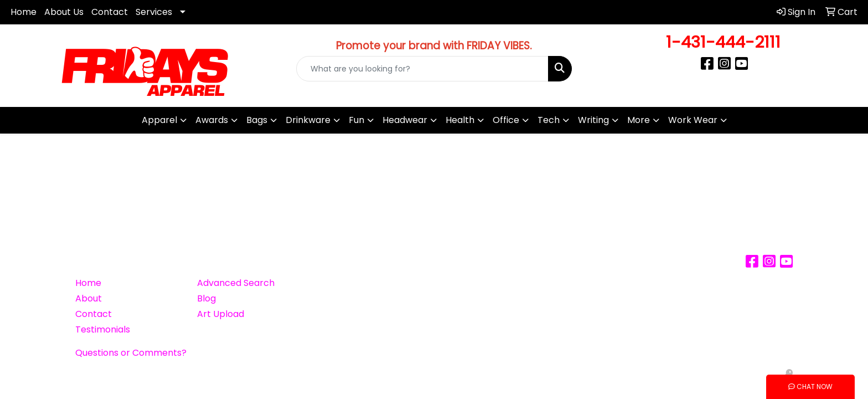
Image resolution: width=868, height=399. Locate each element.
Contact (110, 12)
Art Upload (221, 314)
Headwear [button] (405, 120)
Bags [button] (257, 120)
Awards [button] (212, 120)
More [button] (639, 120)
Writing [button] (593, 120)
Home (24, 12)
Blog (206, 298)
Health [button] (460, 120)
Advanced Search (236, 283)
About (89, 298)
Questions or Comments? (131, 353)
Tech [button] (549, 120)
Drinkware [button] (308, 120)
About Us (64, 12)
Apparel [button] (159, 120)
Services (154, 12)
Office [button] (506, 120)
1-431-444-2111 (723, 42)
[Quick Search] (423, 69)
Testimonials (103, 329)
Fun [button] (356, 120)
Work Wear (693, 120)
